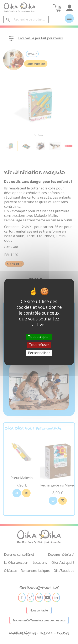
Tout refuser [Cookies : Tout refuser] (39, 345)
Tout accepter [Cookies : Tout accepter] (39, 337)
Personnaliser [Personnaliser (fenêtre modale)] (39, 353)
